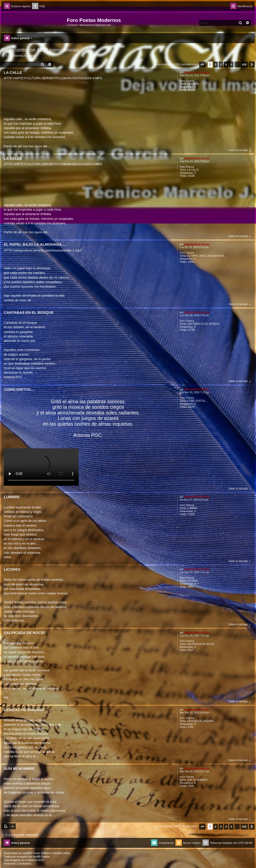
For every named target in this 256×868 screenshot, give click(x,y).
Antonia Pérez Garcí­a (196, 72)
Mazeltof (33, 860)
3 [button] (221, 65)
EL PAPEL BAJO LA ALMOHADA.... (207, 256)
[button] (202, 65)
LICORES (193, 581)
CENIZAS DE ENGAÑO (200, 721)
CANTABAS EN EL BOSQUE (203, 324)
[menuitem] (38, 6)
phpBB (27, 853)
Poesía (190, 81)
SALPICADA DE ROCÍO (201, 644)
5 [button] (231, 65)
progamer (15, 860)
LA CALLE (193, 84)
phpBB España (41, 857)
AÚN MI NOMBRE (197, 780)
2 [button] (216, 65)
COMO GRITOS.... (197, 401)
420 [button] (244, 65)
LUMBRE (192, 508)
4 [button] (226, 65)
